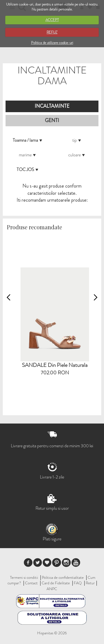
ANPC (52, 589)
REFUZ (52, 32)
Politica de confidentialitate (63, 577)
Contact (31, 583)
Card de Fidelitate (56, 583)
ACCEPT (52, 20)
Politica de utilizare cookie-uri (52, 43)
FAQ (78, 583)
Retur (90, 583)
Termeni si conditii (24, 577)
